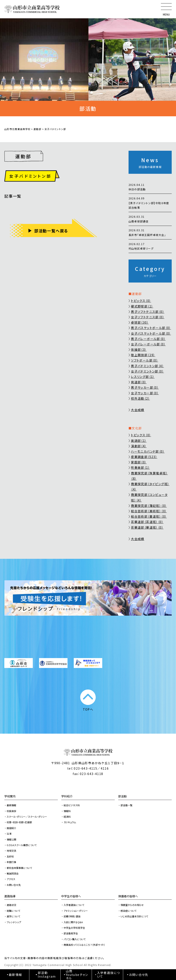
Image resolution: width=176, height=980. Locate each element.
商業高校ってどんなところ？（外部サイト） (84, 945)
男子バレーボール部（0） (148, 339)
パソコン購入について (75, 939)
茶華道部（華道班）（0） (147, 527)
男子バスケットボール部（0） (151, 328)
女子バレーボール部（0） (148, 344)
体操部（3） (139, 349)
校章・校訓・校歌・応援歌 (19, 822)
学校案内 (10, 796)
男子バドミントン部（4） (147, 366)
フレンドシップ (14, 922)
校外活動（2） (140, 398)
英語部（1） (139, 441)
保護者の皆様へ (128, 896)
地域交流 (11, 851)
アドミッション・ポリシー (76, 911)
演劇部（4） (139, 446)
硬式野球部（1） (142, 306)
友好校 (10, 856)
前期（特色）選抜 (72, 916)
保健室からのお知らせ (132, 905)
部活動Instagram (47, 975)
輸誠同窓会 (13, 873)
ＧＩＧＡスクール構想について (22, 845)
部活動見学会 (71, 933)
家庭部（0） (139, 462)
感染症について (129, 911)
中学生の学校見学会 (74, 928)
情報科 (67, 811)
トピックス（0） (141, 301)
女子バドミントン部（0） (147, 371)
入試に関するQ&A (73, 922)
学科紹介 (67, 796)
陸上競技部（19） (143, 355)
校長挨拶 (11, 811)
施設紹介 (11, 828)
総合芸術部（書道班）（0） (149, 516)
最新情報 (11, 805)
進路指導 (10, 896)
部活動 (122, 796)
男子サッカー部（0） (145, 387)
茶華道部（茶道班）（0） (147, 522)
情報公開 (11, 839)
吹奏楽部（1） (140, 467)
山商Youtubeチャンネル (77, 975)
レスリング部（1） (143, 377)
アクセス (11, 879)
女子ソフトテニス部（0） (148, 317)
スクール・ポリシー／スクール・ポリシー (27, 817)
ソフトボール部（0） (145, 360)
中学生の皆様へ (71, 896)
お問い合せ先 (14, 885)
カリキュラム (70, 822)
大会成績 (138, 410)
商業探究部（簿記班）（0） (149, 506)
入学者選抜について (74, 905)
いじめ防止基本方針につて (134, 916)
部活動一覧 (126, 805)
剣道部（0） (139, 382)
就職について (13, 911)
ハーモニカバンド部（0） (148, 451)
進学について (13, 916)
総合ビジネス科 (72, 805)
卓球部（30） (140, 322)
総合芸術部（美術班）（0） (149, 511)
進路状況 (11, 905)
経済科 (67, 817)
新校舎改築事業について (19, 868)
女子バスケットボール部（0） (151, 333)
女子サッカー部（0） (145, 393)
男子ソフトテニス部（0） (148, 312)
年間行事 (11, 862)
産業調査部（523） (144, 457)
